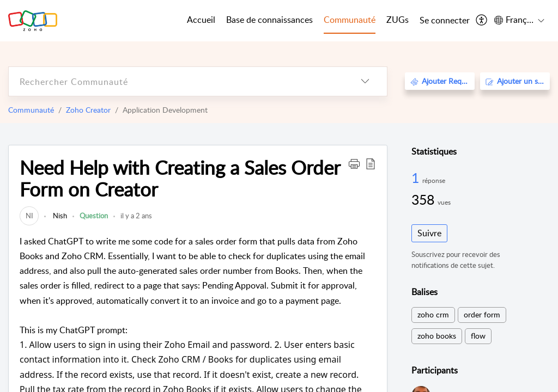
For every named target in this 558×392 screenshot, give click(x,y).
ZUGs (398, 20)
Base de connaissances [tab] (269, 20)
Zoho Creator (88, 110)
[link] (29, 216)
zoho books (437, 336)
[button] (354, 163)
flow (478, 336)
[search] (176, 81)
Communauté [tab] (350, 20)
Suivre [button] (429, 233)
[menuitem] (445, 21)
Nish (59, 216)
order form (482, 314)
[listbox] (365, 81)
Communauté (31, 110)
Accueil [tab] (201, 20)
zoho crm (433, 314)
